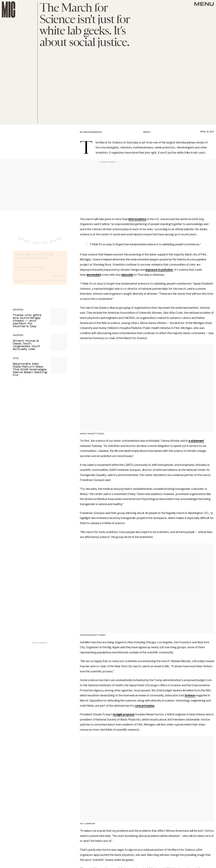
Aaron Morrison (92, 132)
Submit (60, 278)
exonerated (94, 275)
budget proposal (124, 714)
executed (127, 275)
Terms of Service (56, 283)
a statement (196, 441)
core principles (145, 706)
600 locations (137, 219)
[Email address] (40, 270)
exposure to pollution (159, 270)
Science (190, 695)
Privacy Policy (19, 285)
